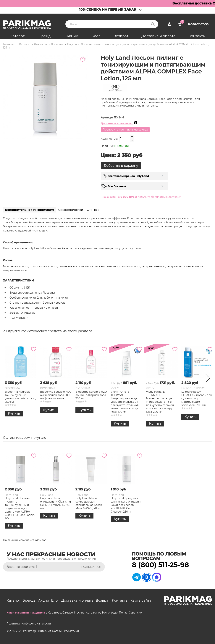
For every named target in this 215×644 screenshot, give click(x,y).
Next (207, 379)
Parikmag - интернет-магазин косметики (51, 631)
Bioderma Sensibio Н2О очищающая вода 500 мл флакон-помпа (56, 395)
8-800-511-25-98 (198, 24)
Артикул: (107, 117)
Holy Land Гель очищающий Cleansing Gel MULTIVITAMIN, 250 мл (56, 503)
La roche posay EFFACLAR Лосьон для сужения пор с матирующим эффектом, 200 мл (197, 398)
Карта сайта (141, 600)
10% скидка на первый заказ (107, 9)
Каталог (17, 36)
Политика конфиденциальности (29, 624)
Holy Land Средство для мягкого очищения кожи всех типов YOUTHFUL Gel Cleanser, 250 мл (126, 505)
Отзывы (93, 210)
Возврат (121, 36)
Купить (14, 413)
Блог (96, 36)
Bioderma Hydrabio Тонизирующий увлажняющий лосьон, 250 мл (20, 397)
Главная (8, 44)
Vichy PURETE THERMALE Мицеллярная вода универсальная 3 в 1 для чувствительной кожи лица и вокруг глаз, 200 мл (160, 402)
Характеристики (70, 210)
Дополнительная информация (29, 210)
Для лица (40, 44)
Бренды (46, 36)
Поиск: (153, 24)
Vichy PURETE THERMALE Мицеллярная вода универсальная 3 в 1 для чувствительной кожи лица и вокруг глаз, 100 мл (125, 402)
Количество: (109, 139)
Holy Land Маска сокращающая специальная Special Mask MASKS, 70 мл (89, 503)
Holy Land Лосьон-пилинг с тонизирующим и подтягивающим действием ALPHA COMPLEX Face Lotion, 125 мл (20, 508)
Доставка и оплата (158, 36)
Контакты (197, 36)
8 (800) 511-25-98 (160, 565)
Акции (72, 36)
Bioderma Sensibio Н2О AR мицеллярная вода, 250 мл (91, 395)
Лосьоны (57, 44)
